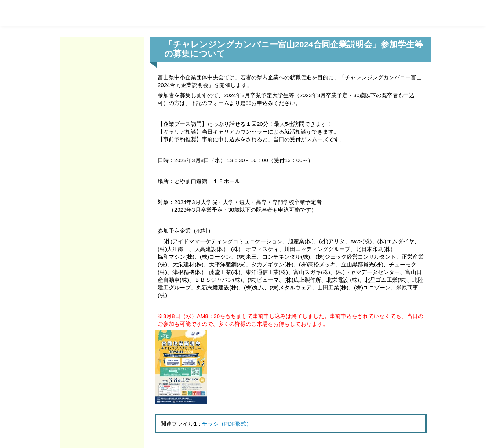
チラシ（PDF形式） (227, 424)
